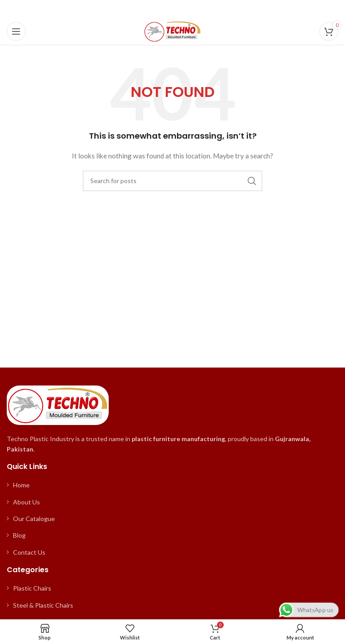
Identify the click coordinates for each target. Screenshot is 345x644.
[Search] (172, 181)
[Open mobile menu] (16, 31)
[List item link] (172, 485)
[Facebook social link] (150, 9)
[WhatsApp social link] (195, 9)
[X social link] (161, 9)
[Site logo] (172, 31)
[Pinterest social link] (172, 9)
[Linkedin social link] (184, 9)
